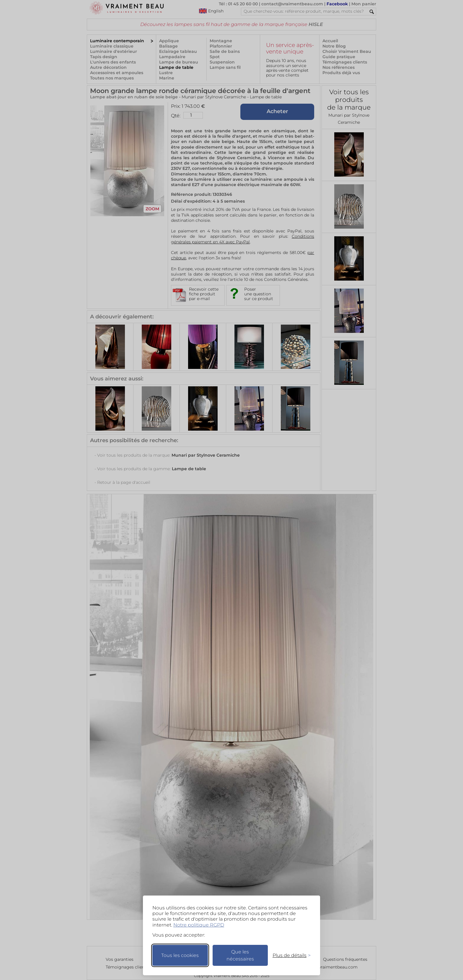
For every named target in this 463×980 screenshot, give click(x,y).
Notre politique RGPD (199, 925)
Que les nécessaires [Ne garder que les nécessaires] (240, 955)
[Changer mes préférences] (289, 955)
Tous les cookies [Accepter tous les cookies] (180, 955)
